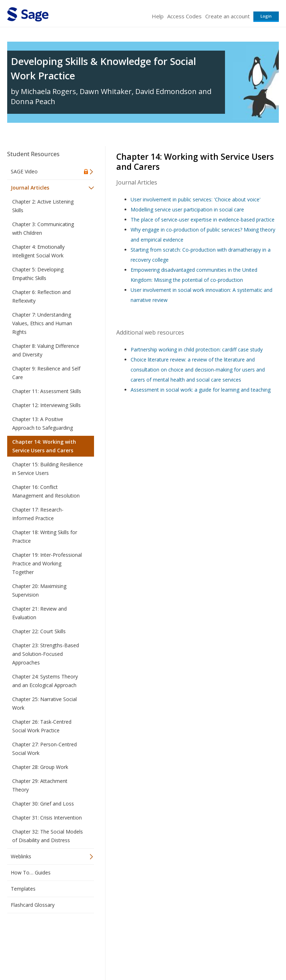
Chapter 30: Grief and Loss (43, 804)
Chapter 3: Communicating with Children (43, 228)
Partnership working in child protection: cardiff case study (197, 349)
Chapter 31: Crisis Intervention (47, 818)
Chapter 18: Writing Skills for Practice (45, 536)
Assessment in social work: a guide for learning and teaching (201, 390)
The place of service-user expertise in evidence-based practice (203, 220)
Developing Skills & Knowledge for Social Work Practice (103, 68)
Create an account (228, 16)
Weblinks (21, 856)
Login (266, 16)
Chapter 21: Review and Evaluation (39, 613)
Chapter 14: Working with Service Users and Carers (44, 446)
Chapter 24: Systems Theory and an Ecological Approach (45, 681)
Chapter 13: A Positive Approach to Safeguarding (43, 423)
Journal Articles (30, 188)
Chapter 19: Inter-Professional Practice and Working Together (47, 563)
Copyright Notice (191, 953)
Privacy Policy (231, 953)
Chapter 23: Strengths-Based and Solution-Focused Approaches (46, 654)
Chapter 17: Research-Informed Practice (38, 514)
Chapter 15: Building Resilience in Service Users (48, 469)
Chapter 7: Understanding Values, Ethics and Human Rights (42, 323)
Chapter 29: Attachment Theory (40, 785)
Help (158, 16)
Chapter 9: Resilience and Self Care (46, 373)
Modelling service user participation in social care (187, 209)
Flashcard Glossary (33, 905)
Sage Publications (48, 936)
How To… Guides (31, 872)
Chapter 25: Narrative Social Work (44, 703)
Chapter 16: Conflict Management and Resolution (46, 491)
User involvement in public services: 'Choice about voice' (196, 199)
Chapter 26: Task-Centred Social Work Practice (42, 726)
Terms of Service (147, 953)
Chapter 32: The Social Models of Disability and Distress (48, 836)
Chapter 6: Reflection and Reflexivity (41, 296)
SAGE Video (24, 171)
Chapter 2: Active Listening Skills (43, 206)
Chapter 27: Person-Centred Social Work (44, 749)
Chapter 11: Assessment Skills (47, 391)
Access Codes (184, 16)
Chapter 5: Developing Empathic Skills (38, 274)
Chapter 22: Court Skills (39, 631)
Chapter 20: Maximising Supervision (39, 590)
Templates (23, 889)
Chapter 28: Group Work (40, 767)
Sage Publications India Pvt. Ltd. (111, 936)
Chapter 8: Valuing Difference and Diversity (46, 350)
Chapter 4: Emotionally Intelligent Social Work (38, 251)
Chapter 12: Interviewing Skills (46, 405)
